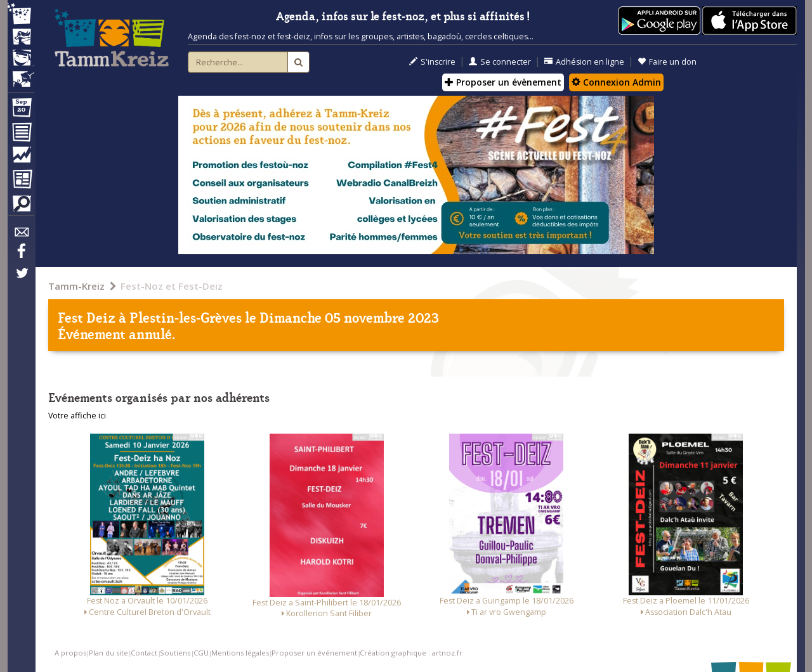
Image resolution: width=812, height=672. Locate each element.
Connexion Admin (616, 82)
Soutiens (175, 653)
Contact (144, 653)
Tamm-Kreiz (76, 286)
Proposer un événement (314, 653)
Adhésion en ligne (584, 62)
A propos (70, 653)
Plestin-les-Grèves (186, 317)
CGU (201, 653)
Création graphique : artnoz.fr (411, 653)
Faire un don (667, 62)
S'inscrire (432, 62)
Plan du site (108, 653)
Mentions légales (240, 653)
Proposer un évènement (503, 82)
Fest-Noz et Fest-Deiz (172, 286)
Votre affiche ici (77, 416)
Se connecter (500, 62)
